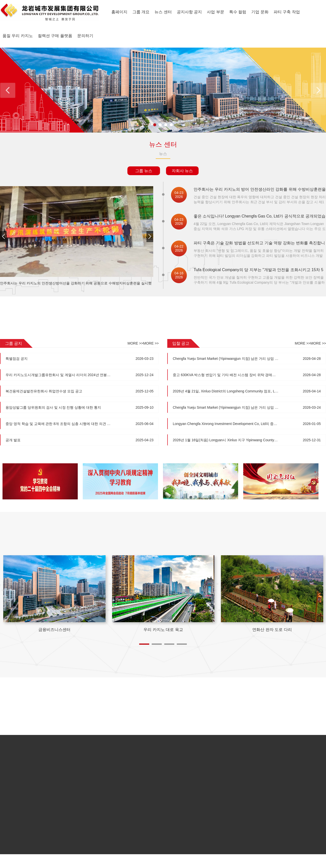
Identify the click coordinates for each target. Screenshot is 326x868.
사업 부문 (215, 12)
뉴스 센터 (163, 12)
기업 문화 (260, 12)
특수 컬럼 (238, 12)
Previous (8, 90)
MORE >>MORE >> (143, 343)
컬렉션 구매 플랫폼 (55, 36)
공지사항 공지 (189, 12)
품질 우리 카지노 (18, 36)
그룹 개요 (141, 12)
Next (318, 90)
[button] (150, 238)
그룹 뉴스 (144, 171)
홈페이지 (119, 12)
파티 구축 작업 (287, 12)
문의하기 (85, 36)
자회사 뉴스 (182, 171)
